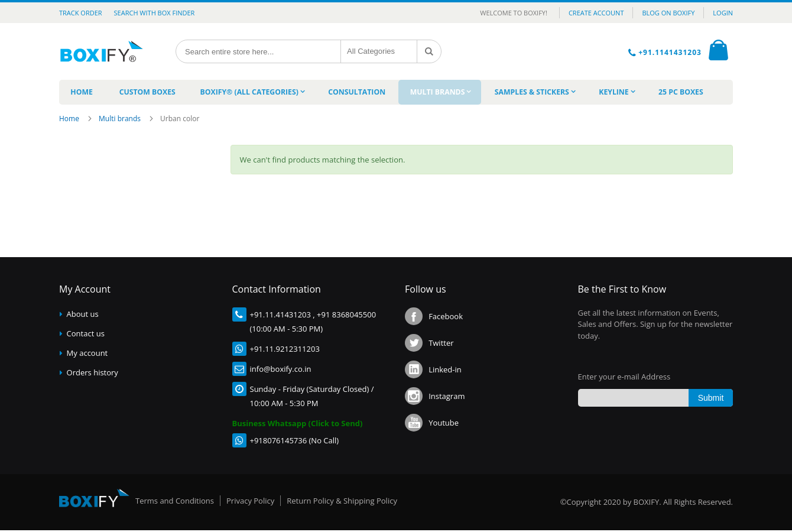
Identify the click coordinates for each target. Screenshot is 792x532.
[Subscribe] (711, 400)
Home (70, 120)
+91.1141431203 (671, 52)
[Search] (430, 51)
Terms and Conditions (175, 502)
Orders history (92, 374)
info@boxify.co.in (281, 371)
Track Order (81, 13)
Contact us (86, 335)
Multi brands (121, 120)
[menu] (396, 93)
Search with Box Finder (155, 13)
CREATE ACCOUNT (596, 13)
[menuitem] (82, 93)
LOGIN (723, 13)
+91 (257, 316)
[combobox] (259, 51)
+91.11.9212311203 (285, 351)
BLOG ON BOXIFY (668, 13)
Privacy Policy (250, 502)
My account (87, 355)
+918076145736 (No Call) (295, 442)
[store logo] (105, 51)
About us (83, 316)
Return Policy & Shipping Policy (342, 502)
